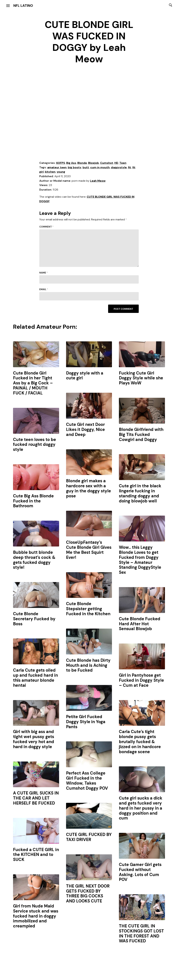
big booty (75, 167)
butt (86, 167)
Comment (46, 227)
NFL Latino (23, 6)
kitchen (50, 172)
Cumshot (107, 163)
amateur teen (57, 167)
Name (44, 273)
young (61, 172)
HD (116, 163)
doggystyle (119, 167)
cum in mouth (100, 167)
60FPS (61, 163)
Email (44, 289)
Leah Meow (98, 181)
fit (130, 167)
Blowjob (94, 163)
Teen (123, 163)
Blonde (82, 163)
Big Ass (71, 163)
